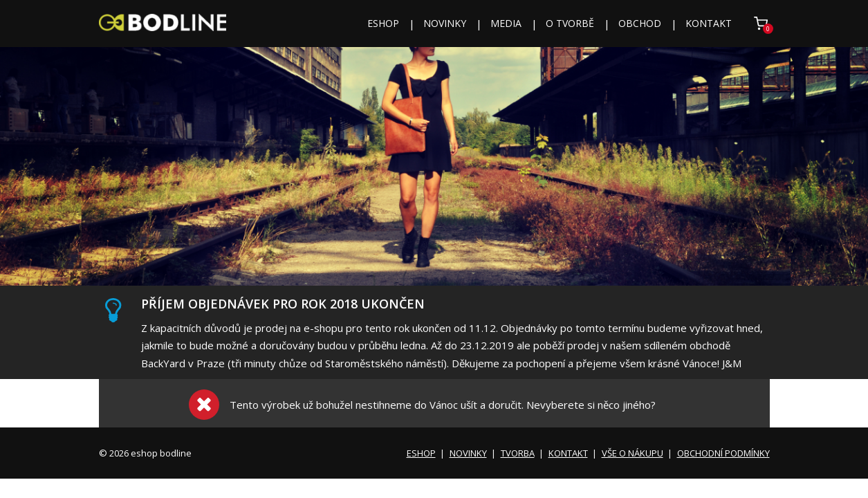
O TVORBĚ (570, 23)
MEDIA (506, 23)
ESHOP (383, 23)
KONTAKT (709, 23)
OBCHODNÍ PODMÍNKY (723, 453)
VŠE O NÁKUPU (632, 453)
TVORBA (518, 453)
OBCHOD (640, 23)
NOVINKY (445, 23)
